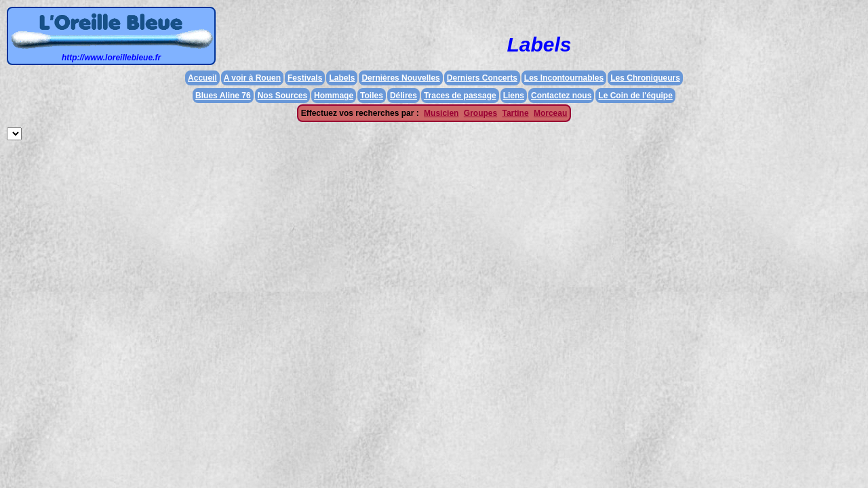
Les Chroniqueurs (645, 78)
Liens (514, 96)
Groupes (480, 113)
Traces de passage (460, 96)
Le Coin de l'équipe (635, 96)
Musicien (441, 113)
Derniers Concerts (482, 78)
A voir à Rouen (252, 78)
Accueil (202, 78)
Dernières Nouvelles (400, 78)
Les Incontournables (564, 78)
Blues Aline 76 (223, 96)
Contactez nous (561, 96)
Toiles (372, 96)
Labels (342, 78)
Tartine (515, 113)
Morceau (550, 113)
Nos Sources (282, 96)
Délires (403, 96)
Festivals (305, 78)
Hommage (334, 96)
